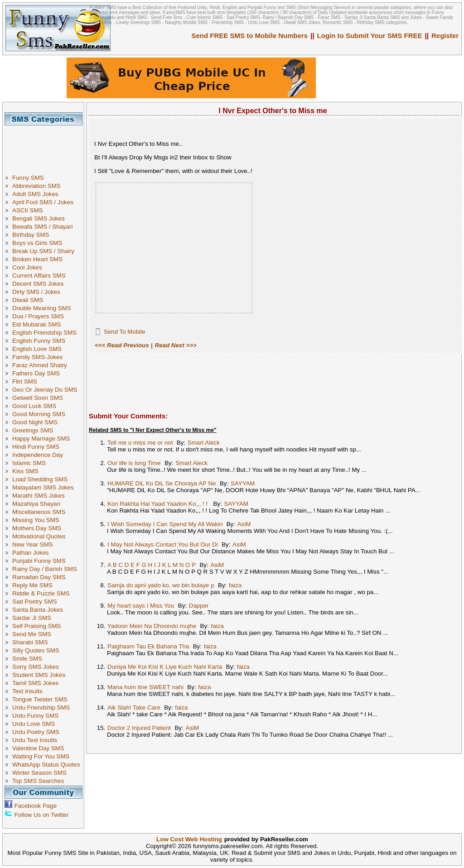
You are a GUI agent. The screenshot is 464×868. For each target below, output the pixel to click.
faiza (235, 585)
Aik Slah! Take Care (134, 707)
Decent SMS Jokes (38, 284)
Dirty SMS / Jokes (36, 292)
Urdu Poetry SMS (36, 732)
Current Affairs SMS (39, 276)
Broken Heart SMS (37, 259)
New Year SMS (33, 544)
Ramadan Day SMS (39, 577)
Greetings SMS (33, 430)
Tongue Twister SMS (40, 699)
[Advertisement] (47, 146)
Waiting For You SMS (41, 756)
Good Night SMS (35, 422)
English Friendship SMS (44, 333)
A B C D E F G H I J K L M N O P (152, 565)
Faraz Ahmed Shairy (40, 365)
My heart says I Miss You (141, 606)
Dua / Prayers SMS (38, 316)
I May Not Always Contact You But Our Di (163, 544)
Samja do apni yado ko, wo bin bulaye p (161, 585)
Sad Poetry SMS (35, 602)
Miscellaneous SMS (39, 512)
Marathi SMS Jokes (39, 496)
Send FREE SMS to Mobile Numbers (250, 36)
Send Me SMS (32, 634)
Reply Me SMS (32, 585)
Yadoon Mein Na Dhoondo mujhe (152, 626)
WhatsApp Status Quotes (46, 765)
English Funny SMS (39, 341)
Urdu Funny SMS (35, 716)
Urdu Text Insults (35, 740)
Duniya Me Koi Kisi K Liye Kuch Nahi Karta (165, 667)
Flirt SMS (25, 381)
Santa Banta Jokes (38, 610)
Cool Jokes (27, 267)
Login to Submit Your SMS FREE (370, 36)
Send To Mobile (125, 332)
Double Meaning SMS (42, 308)
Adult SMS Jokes (35, 194)
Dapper (199, 606)
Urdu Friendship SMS (41, 707)
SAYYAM (243, 483)
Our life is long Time (134, 463)
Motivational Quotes (39, 536)
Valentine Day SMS (38, 748)
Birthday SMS (31, 235)
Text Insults (27, 691)
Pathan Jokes (31, 553)
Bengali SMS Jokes (39, 218)
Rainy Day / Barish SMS (45, 569)
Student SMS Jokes (39, 675)
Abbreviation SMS (36, 186)
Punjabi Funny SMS (39, 561)
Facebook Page (36, 806)
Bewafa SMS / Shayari (42, 227)
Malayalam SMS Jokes (43, 487)
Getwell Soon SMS (38, 398)
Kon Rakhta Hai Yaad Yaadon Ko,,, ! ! (158, 504)
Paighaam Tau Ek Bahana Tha (148, 646)
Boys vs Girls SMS (37, 243)
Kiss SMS (25, 471)
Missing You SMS (36, 520)
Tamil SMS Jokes (35, 683)
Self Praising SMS (36, 626)
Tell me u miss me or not (140, 443)
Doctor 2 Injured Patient (139, 728)
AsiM (244, 524)
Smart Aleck (204, 443)
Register (445, 36)
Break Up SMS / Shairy (43, 251)
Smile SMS (27, 659)
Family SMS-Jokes (37, 357)
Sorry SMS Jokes (36, 667)
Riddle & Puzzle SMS (41, 593)
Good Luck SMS (34, 406)
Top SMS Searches (38, 781)
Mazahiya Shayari (36, 504)
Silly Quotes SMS (36, 650)
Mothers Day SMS (37, 528)
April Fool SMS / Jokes (43, 202)
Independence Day (38, 455)
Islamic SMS (29, 463)
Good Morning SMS (39, 414)
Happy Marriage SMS (41, 439)
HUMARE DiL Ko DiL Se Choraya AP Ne (162, 483)
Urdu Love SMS (34, 724)
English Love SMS (37, 349)
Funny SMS (28, 178)
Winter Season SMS (39, 773)
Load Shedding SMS (40, 479)
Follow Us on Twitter (42, 815)
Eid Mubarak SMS (36, 324)
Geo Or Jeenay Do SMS (45, 390)
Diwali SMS (28, 300)
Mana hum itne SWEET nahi (145, 687)
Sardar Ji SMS (32, 618)
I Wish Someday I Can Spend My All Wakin (165, 524)
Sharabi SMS (30, 642)
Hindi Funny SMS (36, 447)
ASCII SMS (27, 210)
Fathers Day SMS (36, 373)
